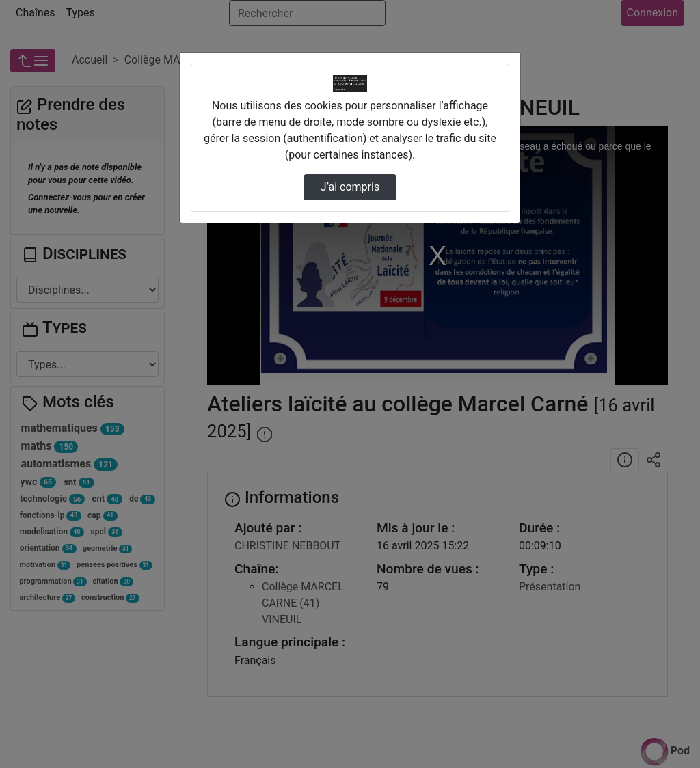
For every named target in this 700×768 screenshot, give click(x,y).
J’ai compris (350, 187)
